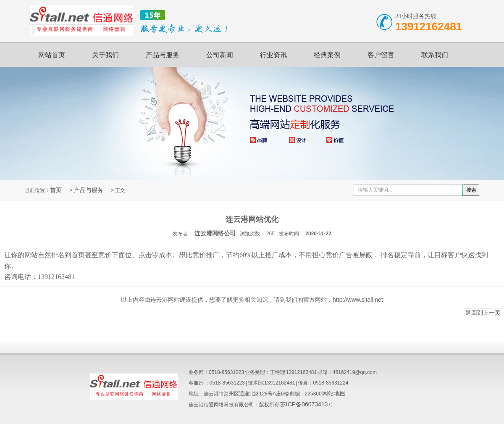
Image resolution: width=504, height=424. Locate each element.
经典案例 (327, 55)
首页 (56, 190)
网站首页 (52, 55)
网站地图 (334, 393)
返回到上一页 (483, 313)
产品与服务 (163, 55)
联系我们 (435, 55)
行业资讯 (273, 55)
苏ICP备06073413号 (307, 404)
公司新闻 (220, 55)
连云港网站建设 (171, 300)
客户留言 (381, 55)
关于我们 (105, 55)
